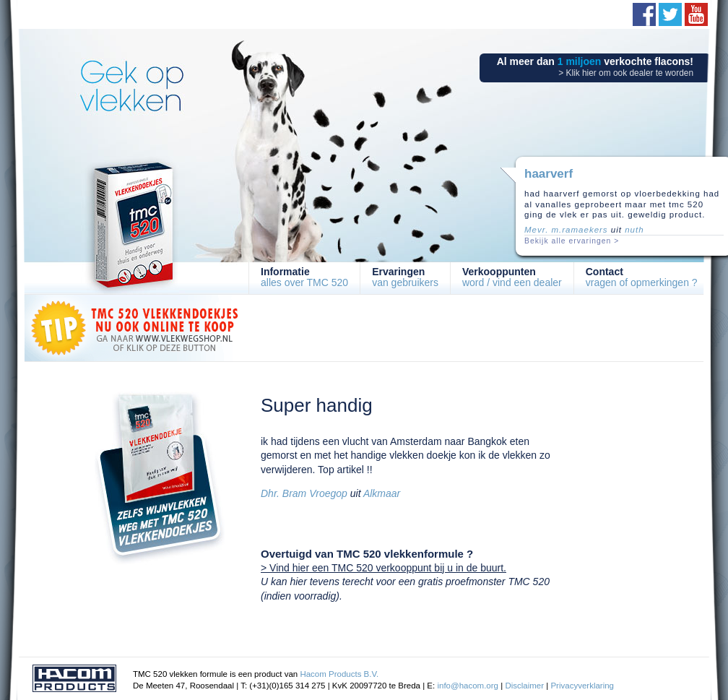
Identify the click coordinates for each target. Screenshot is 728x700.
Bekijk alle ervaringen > (572, 241)
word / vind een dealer (512, 277)
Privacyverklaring (582, 686)
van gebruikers (405, 277)
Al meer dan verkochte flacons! (595, 67)
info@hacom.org (468, 686)
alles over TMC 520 (304, 277)
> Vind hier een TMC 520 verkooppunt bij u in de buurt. (383, 568)
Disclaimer (524, 686)
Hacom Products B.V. (339, 674)
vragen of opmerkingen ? (642, 277)
